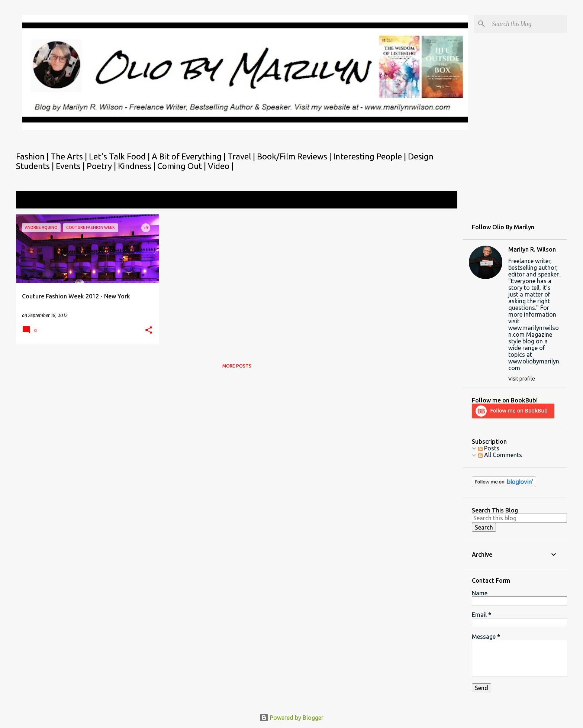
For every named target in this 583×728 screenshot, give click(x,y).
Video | (221, 166)
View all (442, 200)
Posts (489, 448)
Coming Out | (183, 166)
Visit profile (522, 379)
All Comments (500, 455)
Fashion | (33, 156)
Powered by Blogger (291, 718)
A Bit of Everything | (190, 156)
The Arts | (70, 156)
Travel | (242, 156)
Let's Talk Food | (120, 156)
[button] (149, 331)
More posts (237, 366)
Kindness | (138, 166)
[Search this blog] (528, 24)
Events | (71, 166)
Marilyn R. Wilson (532, 249)
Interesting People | (371, 156)
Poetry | (102, 166)
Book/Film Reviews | (295, 156)
